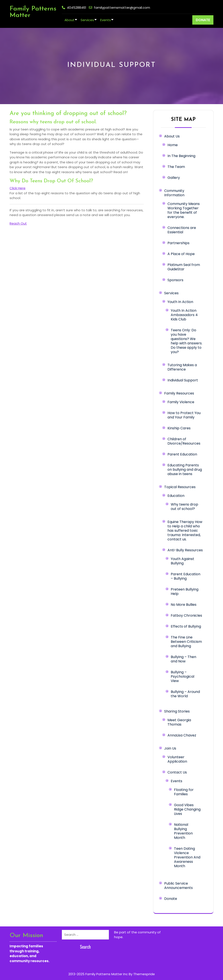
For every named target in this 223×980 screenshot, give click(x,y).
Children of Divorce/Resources (184, 441)
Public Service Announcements (178, 886)
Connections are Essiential (182, 230)
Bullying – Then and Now (183, 659)
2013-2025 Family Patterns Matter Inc (98, 974)
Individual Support (183, 380)
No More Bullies (184, 605)
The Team (176, 167)
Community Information (174, 193)
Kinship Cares (179, 428)
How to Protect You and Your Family (184, 415)
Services (87, 20)
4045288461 (77, 8)
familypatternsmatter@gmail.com (122, 8)
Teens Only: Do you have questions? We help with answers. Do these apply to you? (187, 341)
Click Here (18, 188)
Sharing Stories (177, 711)
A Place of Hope (181, 254)
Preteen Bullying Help (185, 592)
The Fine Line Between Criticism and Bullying (186, 642)
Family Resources (179, 393)
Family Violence (181, 402)
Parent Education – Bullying (186, 576)
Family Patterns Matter (33, 12)
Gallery (174, 178)
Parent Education (182, 454)
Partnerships (178, 243)
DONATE (203, 20)
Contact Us (177, 772)
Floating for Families (184, 792)
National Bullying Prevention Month (183, 831)
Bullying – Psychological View (182, 676)
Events (106, 20)
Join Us (170, 748)
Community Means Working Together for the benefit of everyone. (184, 210)
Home (173, 145)
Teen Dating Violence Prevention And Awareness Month (187, 857)
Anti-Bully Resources (185, 550)
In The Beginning (181, 156)
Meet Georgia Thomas (179, 722)
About (69, 20)
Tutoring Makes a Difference (182, 367)
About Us (172, 136)
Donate (171, 899)
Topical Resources (180, 487)
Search (85, 947)
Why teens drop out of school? (184, 507)
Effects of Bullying (186, 626)
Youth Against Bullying (182, 561)
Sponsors (175, 280)
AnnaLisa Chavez (182, 735)
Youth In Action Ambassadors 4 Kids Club (184, 315)
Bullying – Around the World (185, 694)
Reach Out (18, 223)
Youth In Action (180, 302)
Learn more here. (138, 937)
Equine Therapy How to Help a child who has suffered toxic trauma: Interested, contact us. (185, 531)
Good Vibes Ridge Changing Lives (187, 809)
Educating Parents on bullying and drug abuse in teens (185, 470)
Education (176, 496)
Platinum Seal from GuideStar (184, 267)
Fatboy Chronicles (186, 615)
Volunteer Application (177, 759)
